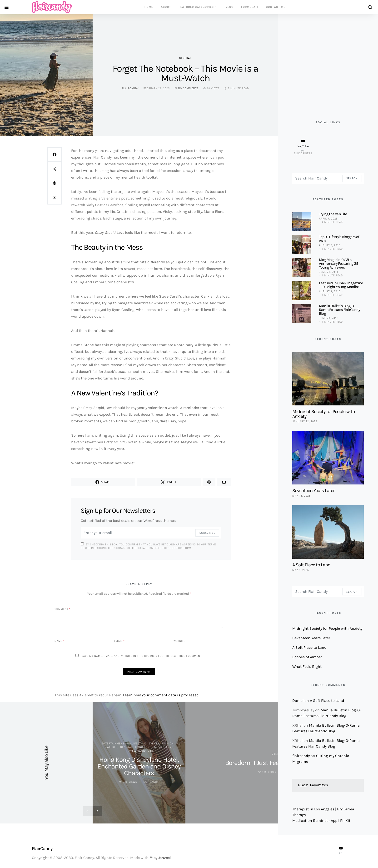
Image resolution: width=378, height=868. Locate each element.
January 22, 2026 (305, 422)
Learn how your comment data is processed (161, 695)
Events (154, 744)
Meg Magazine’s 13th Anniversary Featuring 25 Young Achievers (338, 263)
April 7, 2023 (328, 219)
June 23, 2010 (329, 318)
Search (352, 178)
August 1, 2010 (330, 292)
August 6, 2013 (330, 245)
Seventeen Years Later (313, 491)
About (166, 7)
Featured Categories (196, 7)
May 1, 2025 (301, 570)
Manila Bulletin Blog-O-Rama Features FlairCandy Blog (339, 310)
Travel (130, 751)
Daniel (298, 701)
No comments (188, 88)
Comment (62, 609)
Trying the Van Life (333, 214)
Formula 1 (250, 7)
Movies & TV (163, 747)
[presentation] (88, 811)
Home (149, 7)
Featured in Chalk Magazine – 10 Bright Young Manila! (341, 285)
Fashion (168, 744)
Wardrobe (146, 751)
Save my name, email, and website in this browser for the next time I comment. (142, 656)
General (185, 58)
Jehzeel (164, 858)
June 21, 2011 (329, 272)
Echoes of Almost (307, 657)
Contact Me (276, 7)
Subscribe (207, 533)
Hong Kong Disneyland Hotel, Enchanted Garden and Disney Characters (139, 766)
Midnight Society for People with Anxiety (324, 414)
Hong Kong (143, 747)
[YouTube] (303, 147)
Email (119, 641)
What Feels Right (307, 666)
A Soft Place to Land (311, 565)
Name (60, 641)
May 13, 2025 (301, 496)
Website (179, 641)
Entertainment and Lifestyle (124, 744)
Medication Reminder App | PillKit (321, 821)
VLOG (229, 7)
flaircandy (130, 88)
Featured (111, 747)
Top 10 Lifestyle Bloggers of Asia (339, 239)
